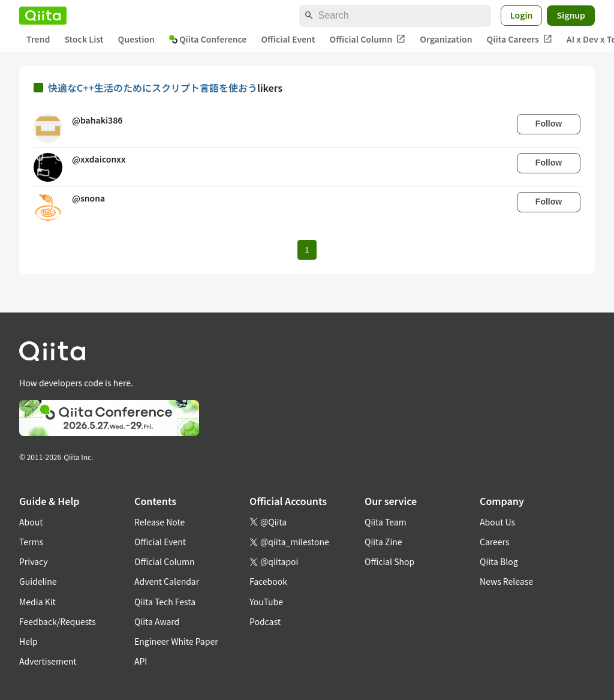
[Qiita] (43, 16)
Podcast (265, 621)
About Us (497, 522)
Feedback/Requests (58, 621)
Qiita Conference (208, 39)
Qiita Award (157, 621)
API (141, 661)
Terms (31, 542)
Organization (446, 39)
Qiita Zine (383, 542)
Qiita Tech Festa (165, 602)
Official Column (368, 39)
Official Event (288, 39)
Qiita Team (386, 522)
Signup (571, 15)
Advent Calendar (167, 581)
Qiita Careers (520, 39)
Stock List (84, 39)
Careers (494, 542)
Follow (549, 124)
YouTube (266, 602)
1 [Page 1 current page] (307, 250)
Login (522, 15)
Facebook (268, 581)
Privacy (33, 561)
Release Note (159, 522)
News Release (506, 581)
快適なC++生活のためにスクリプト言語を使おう (153, 88)
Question (136, 39)
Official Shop (389, 561)
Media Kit (37, 602)
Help (28, 641)
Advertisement (48, 661)
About (31, 522)
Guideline (38, 581)
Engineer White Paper (176, 641)
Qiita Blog (499, 561)
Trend (38, 39)
